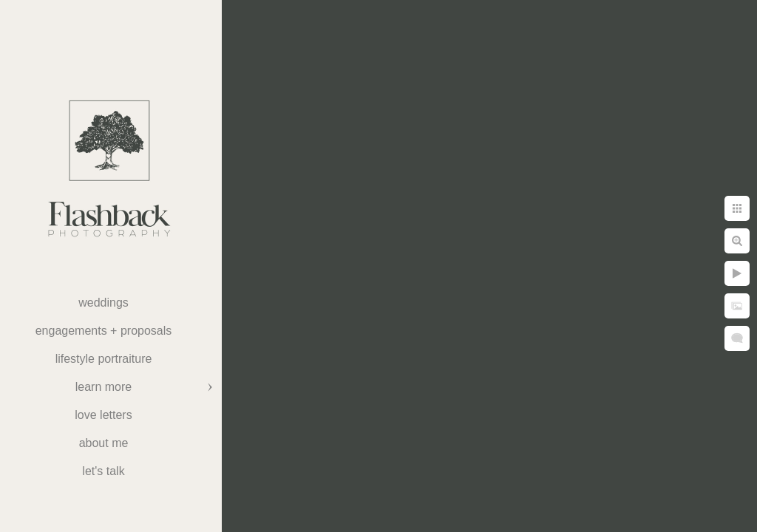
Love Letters (103, 415)
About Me (104, 443)
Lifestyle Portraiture (104, 359)
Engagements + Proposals (104, 331)
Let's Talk (103, 471)
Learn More (103, 387)
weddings (103, 303)
